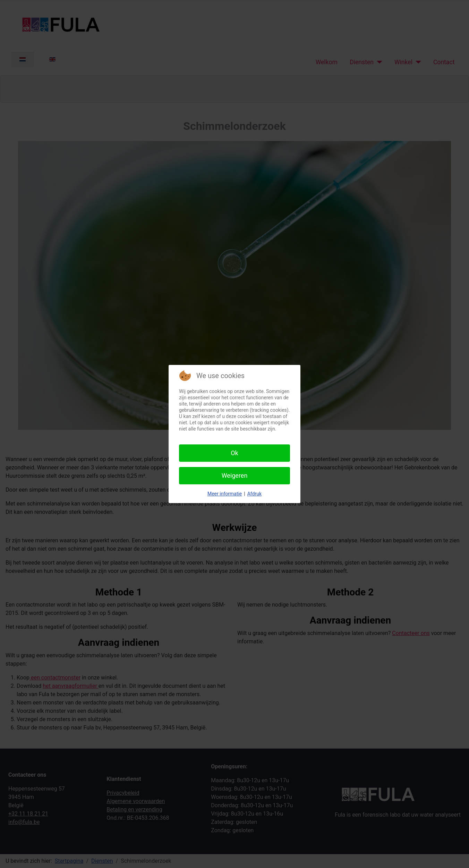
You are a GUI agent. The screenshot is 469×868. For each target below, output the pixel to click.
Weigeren (235, 475)
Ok (235, 453)
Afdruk (254, 494)
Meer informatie (225, 494)
